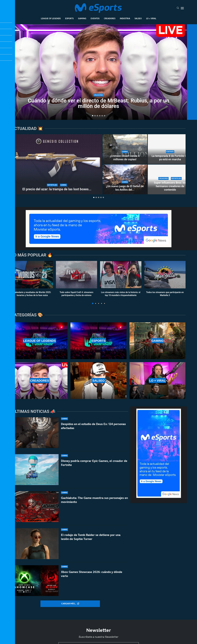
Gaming (82, 18)
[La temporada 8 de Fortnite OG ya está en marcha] (170, 149)
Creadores (110, 18)
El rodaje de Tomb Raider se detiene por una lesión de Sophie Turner (91, 537)
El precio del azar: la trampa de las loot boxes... (57, 189)
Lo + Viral (151, 18)
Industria (125, 18)
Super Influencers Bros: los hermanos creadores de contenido (170, 186)
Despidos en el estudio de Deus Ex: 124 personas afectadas (93, 426)
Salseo (138, 18)
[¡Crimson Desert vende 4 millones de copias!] (125, 149)
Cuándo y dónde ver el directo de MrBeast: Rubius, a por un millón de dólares (98, 103)
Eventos (95, 18)
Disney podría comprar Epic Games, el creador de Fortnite (94, 463)
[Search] (178, 8)
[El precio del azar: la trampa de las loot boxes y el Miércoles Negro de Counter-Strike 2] (57, 164)
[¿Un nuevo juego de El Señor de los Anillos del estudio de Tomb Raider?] (125, 179)
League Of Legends (51, 18)
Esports (69, 18)
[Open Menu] (182, 8)
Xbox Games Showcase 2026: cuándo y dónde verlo (92, 578)
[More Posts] (70, 604)
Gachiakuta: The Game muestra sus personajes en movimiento (94, 500)
